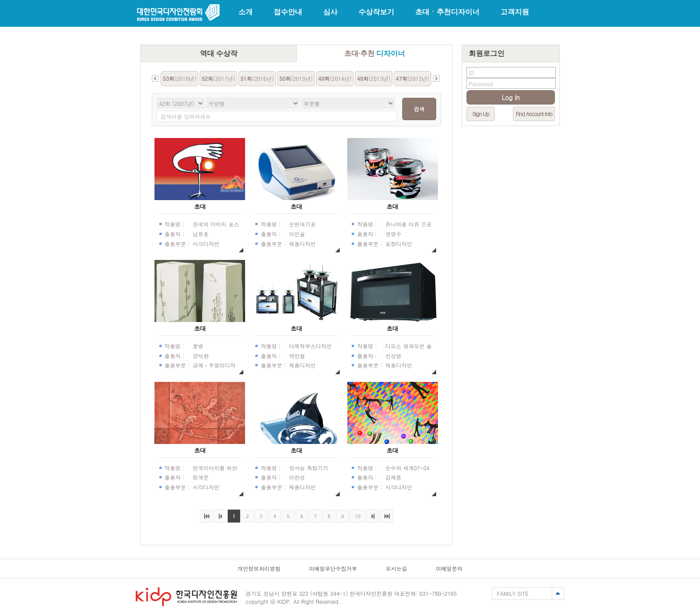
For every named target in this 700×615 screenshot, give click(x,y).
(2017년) (219, 78)
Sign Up (481, 114)
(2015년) (296, 78)
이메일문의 (449, 568)
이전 (220, 516)
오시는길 (396, 568)
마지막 (386, 516)
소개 (246, 12)
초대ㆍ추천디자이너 (447, 12)
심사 (330, 12)
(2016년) (257, 78)
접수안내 (288, 12)
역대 (219, 53)
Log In (511, 97)
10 (355, 515)
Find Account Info (534, 114)
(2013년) (374, 78)
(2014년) (335, 78)
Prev (155, 78)
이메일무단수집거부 (333, 568)
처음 (206, 516)
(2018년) (180, 78)
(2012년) (413, 78)
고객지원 (515, 12)
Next (436, 78)
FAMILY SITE (513, 593)
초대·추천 (375, 53)
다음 (373, 516)
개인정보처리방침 (259, 568)
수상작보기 (376, 12)
